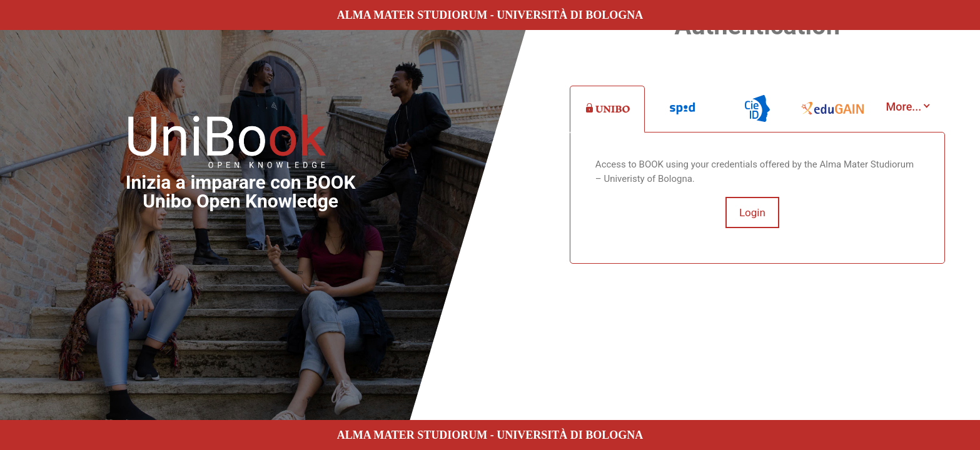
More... (904, 107)
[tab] (607, 109)
